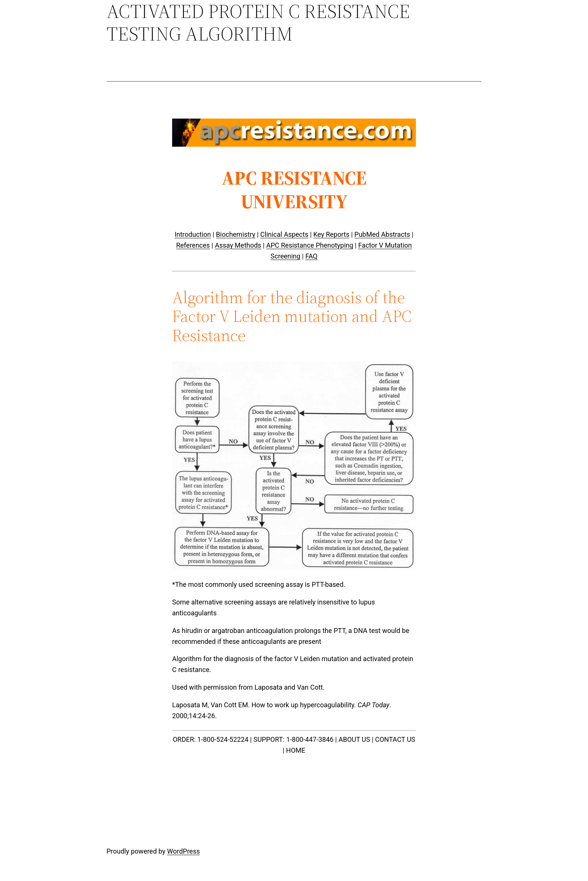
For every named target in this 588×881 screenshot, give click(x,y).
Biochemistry (236, 234)
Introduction (193, 234)
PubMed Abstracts (382, 234)
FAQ (311, 256)
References (193, 245)
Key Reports (331, 234)
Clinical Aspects (284, 234)
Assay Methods (238, 245)
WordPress (184, 851)
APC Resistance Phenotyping (310, 245)
